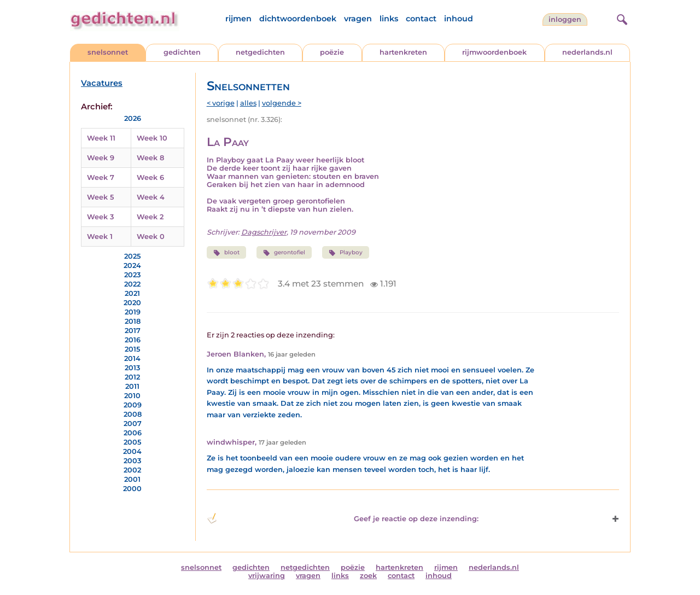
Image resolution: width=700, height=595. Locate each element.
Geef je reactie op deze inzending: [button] (343, 518)
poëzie (332, 52)
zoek (368, 576)
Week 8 (150, 158)
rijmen (238, 19)
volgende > (282, 103)
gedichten (182, 52)
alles (248, 103)
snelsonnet (108, 52)
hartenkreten (403, 52)
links (389, 19)
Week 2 (150, 217)
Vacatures (102, 83)
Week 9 (101, 158)
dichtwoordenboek (298, 19)
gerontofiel (284, 253)
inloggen (565, 19)
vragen (358, 19)
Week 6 (150, 177)
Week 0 (151, 237)
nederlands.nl (587, 52)
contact (421, 19)
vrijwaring (267, 576)
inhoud (459, 19)
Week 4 (151, 197)
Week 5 (100, 197)
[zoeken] (621, 18)
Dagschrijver (264, 232)
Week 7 (101, 177)
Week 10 (152, 138)
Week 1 (100, 237)
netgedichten (260, 52)
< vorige (221, 103)
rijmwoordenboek (494, 52)
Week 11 (101, 138)
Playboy (346, 253)
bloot (226, 253)
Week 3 (100, 217)
